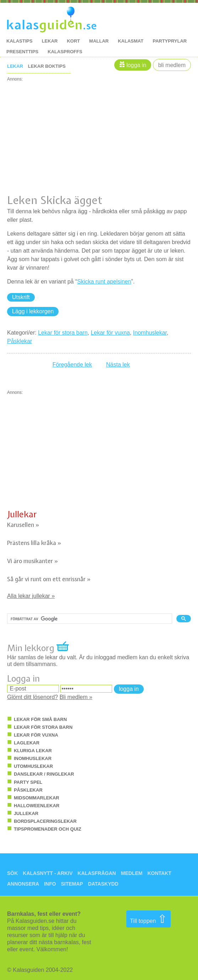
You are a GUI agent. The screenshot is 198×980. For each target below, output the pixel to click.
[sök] (89, 619)
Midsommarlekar (37, 798)
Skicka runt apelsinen (104, 282)
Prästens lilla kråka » (34, 543)
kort (73, 41)
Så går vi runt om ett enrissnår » (49, 579)
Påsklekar (20, 341)
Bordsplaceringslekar (45, 821)
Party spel (28, 782)
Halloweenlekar (37, 806)
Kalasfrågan (97, 873)
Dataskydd (103, 884)
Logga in (136, 65)
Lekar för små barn (40, 719)
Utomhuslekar (33, 766)
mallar (99, 41)
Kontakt (159, 873)
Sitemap (72, 884)
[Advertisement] (99, 131)
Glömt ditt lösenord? (32, 697)
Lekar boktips (47, 66)
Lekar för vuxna (110, 333)
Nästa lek (118, 365)
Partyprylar (170, 41)
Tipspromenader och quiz (48, 829)
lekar (50, 41)
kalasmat (131, 41)
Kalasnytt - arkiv (48, 873)
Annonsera (23, 884)
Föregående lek (72, 365)
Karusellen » (23, 525)
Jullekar (22, 514)
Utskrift (21, 297)
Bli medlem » (76, 697)
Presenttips (22, 52)
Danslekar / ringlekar (44, 774)
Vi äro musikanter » (32, 561)
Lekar (15, 66)
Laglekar (27, 743)
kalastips (20, 41)
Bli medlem (172, 65)
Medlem (132, 873)
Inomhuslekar (150, 333)
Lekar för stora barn (63, 333)
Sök (12, 873)
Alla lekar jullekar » (31, 596)
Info (50, 884)
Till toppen (148, 919)
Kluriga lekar (33, 751)
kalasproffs (65, 52)
